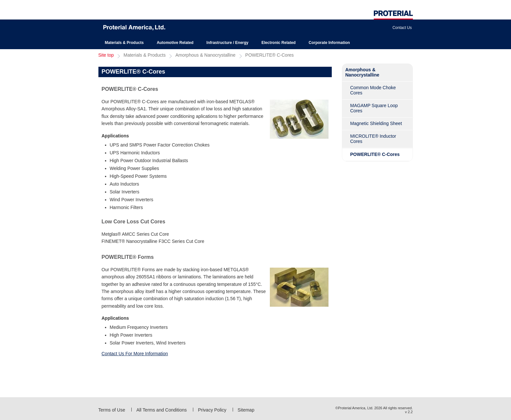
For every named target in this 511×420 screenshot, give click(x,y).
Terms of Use (112, 410)
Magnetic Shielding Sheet (376, 123)
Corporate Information (329, 43)
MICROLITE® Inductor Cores (373, 139)
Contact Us (402, 28)
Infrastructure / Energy (228, 43)
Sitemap (246, 410)
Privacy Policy (212, 410)
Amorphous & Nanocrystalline (205, 55)
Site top (106, 55)
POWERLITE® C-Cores (270, 55)
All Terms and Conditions (161, 410)
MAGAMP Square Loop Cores (374, 108)
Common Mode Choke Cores (373, 90)
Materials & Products (124, 43)
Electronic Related (278, 43)
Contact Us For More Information (135, 354)
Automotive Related (175, 43)
